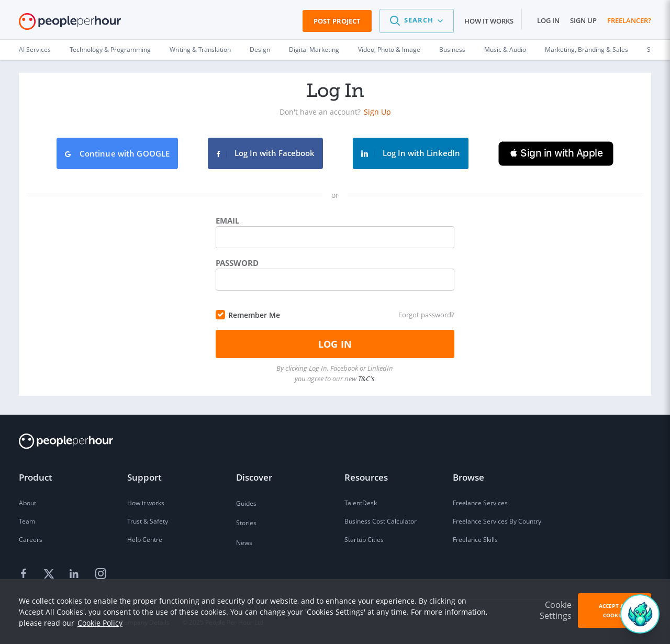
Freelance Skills (475, 540)
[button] (417, 21)
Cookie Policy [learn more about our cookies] (100, 623)
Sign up (583, 20)
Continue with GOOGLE (118, 153)
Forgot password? (426, 315)
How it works (489, 21)
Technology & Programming (110, 49)
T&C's (366, 379)
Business (452, 49)
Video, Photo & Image (389, 49)
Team (27, 521)
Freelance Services (480, 503)
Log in (548, 20)
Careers (31, 540)
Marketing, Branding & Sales (587, 49)
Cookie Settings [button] (556, 610)
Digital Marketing (314, 49)
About (27, 503)
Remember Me (254, 315)
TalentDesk (361, 503)
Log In (335, 344)
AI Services (35, 49)
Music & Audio (505, 49)
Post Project (337, 21)
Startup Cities (364, 540)
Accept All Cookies (615, 610)
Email (227, 220)
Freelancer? (629, 20)
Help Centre (145, 540)
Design (260, 49)
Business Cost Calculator (381, 521)
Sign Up (377, 112)
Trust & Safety (148, 521)
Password (237, 263)
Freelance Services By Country (497, 521)
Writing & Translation (200, 49)
